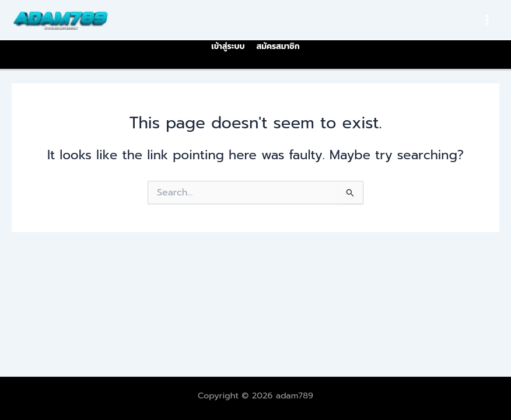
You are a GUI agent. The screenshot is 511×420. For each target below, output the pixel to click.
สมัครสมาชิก (278, 46)
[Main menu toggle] (487, 20)
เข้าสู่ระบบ (228, 46)
